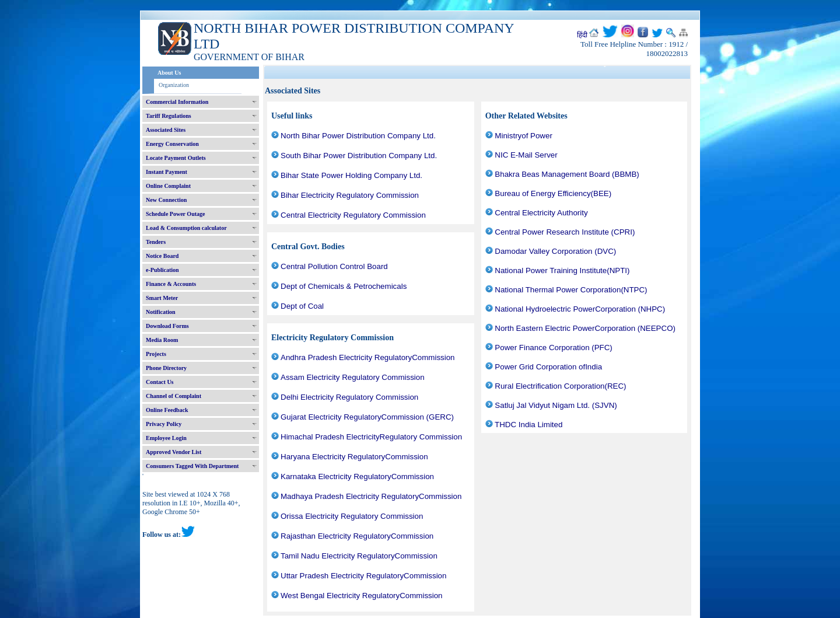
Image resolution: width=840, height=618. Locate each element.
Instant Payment (167, 172)
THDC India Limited (528, 425)
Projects (156, 354)
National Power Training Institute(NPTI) (562, 270)
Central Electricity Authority (541, 213)
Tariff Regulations (169, 116)
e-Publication (162, 270)
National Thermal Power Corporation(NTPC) (571, 290)
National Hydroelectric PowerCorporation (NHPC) (580, 309)
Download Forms (167, 326)
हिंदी (582, 35)
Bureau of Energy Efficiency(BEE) (553, 193)
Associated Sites (166, 130)
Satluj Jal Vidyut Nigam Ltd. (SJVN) (556, 405)
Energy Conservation (172, 144)
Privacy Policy (164, 424)
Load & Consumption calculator (186, 228)
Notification (161, 312)
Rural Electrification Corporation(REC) (560, 386)
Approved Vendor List (174, 452)
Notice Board (162, 256)
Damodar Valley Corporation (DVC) (555, 251)
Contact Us (160, 382)
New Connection (166, 200)
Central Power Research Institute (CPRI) (565, 232)
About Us (169, 73)
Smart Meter (162, 298)
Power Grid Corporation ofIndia (548, 367)
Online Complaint (168, 186)
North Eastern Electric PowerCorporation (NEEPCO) (585, 328)
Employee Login (166, 438)
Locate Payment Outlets (176, 158)
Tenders (156, 242)
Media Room (162, 340)
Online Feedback (167, 410)
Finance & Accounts (171, 284)
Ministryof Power (524, 136)
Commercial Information (177, 102)
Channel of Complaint (174, 396)
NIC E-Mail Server (526, 155)
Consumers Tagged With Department (192, 466)
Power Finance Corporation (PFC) (553, 348)
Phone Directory (166, 368)
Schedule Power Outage (175, 214)
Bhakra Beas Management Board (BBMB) (567, 174)
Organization (174, 85)
